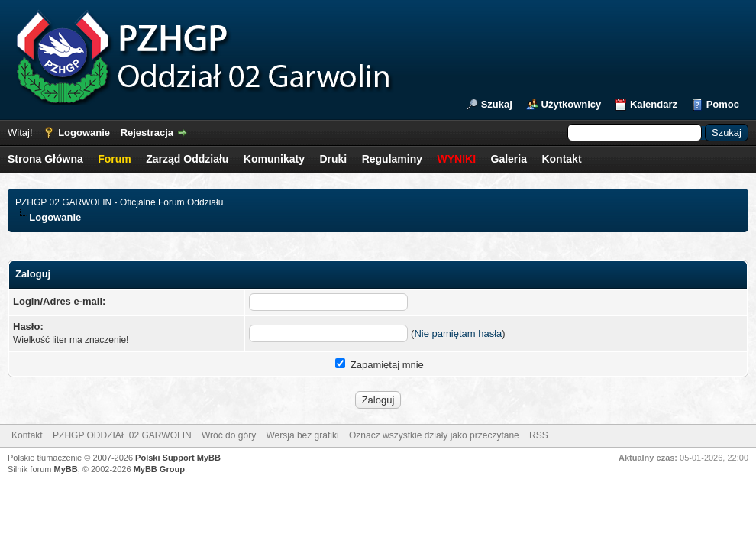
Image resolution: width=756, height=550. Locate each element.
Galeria (509, 159)
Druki (333, 159)
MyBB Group (159, 469)
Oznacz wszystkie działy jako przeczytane (434, 435)
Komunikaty (274, 159)
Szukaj (497, 104)
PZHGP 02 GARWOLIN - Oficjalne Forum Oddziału (119, 202)
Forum (115, 159)
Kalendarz (654, 104)
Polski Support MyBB (178, 458)
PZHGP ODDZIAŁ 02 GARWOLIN (122, 435)
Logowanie (84, 133)
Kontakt (561, 159)
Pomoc (723, 104)
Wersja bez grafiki (302, 435)
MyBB (66, 469)
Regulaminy (392, 159)
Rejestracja (147, 133)
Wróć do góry (229, 435)
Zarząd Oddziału (187, 159)
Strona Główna (45, 159)
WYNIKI (456, 159)
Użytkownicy (572, 104)
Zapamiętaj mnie (380, 365)
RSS (539, 435)
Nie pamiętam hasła (458, 333)
